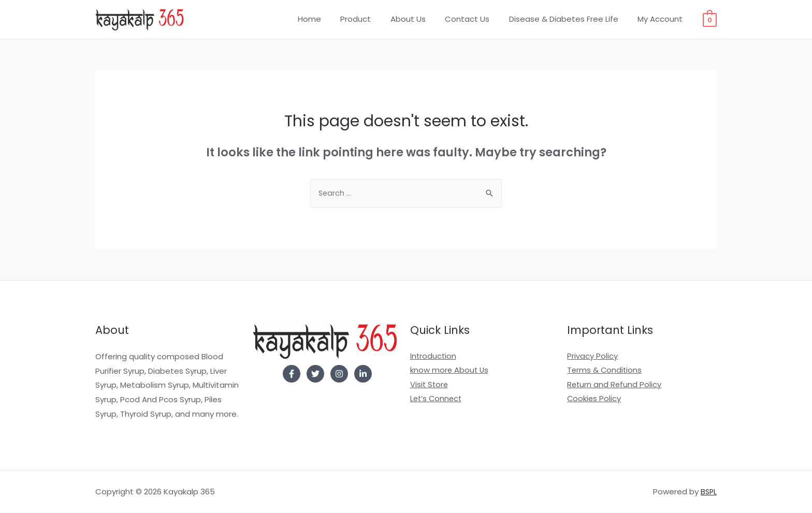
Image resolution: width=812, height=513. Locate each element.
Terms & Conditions (605, 372)
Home (331, 19)
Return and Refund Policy (615, 386)
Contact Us (477, 19)
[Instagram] (339, 375)
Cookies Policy (594, 400)
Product (373, 19)
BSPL (708, 493)
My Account (662, 19)
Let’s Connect (437, 400)
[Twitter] (315, 375)
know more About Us (450, 372)
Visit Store (430, 386)
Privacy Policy (592, 357)
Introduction (434, 357)
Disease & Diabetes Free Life (569, 19)
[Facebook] (292, 375)
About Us (422, 19)
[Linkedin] (363, 375)
